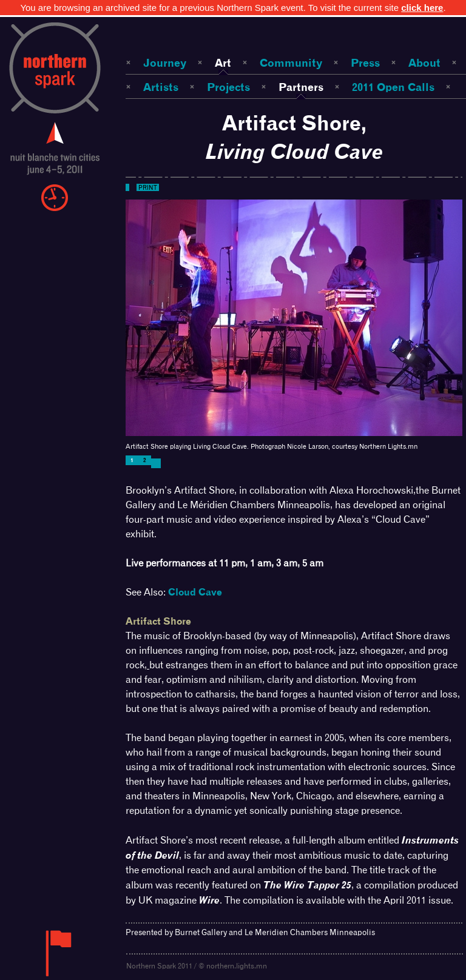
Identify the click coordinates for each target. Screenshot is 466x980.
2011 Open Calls (393, 87)
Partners (301, 87)
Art (223, 63)
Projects (228, 87)
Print (148, 187)
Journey (165, 63)
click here (422, 8)
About (424, 63)
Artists (161, 87)
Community (291, 63)
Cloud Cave (195, 592)
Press (365, 63)
